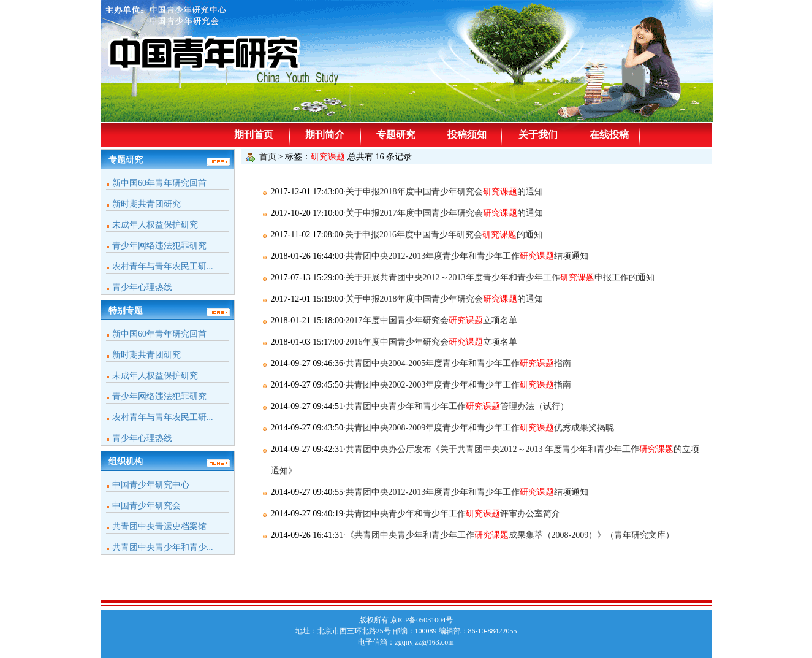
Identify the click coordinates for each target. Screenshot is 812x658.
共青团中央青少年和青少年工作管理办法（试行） (457, 406)
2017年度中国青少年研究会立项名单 (431, 320)
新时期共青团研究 (146, 204)
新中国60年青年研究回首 (159, 183)
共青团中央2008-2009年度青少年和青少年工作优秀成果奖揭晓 (480, 428)
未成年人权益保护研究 (155, 225)
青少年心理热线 (142, 287)
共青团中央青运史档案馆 (159, 526)
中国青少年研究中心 (151, 485)
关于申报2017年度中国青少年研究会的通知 (444, 213)
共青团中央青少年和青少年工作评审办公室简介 (453, 514)
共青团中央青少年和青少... (163, 547)
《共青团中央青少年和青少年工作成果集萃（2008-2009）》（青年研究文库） (510, 535)
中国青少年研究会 (146, 506)
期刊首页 (254, 135)
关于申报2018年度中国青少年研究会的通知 (444, 192)
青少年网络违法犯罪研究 (159, 246)
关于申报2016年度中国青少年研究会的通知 (444, 235)
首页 (268, 157)
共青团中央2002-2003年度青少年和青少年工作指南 (459, 385)
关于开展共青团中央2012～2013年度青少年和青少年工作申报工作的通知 (500, 277)
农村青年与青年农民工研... (163, 266)
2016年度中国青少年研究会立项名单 (431, 342)
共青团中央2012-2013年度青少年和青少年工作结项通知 (467, 256)
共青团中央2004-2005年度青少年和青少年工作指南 (459, 363)
